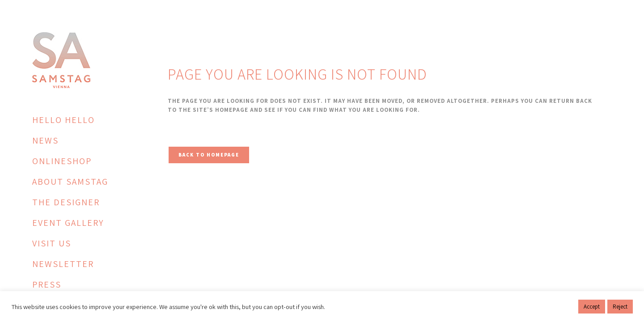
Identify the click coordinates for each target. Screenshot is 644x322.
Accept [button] (592, 307)
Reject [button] (620, 307)
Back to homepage (209, 155)
